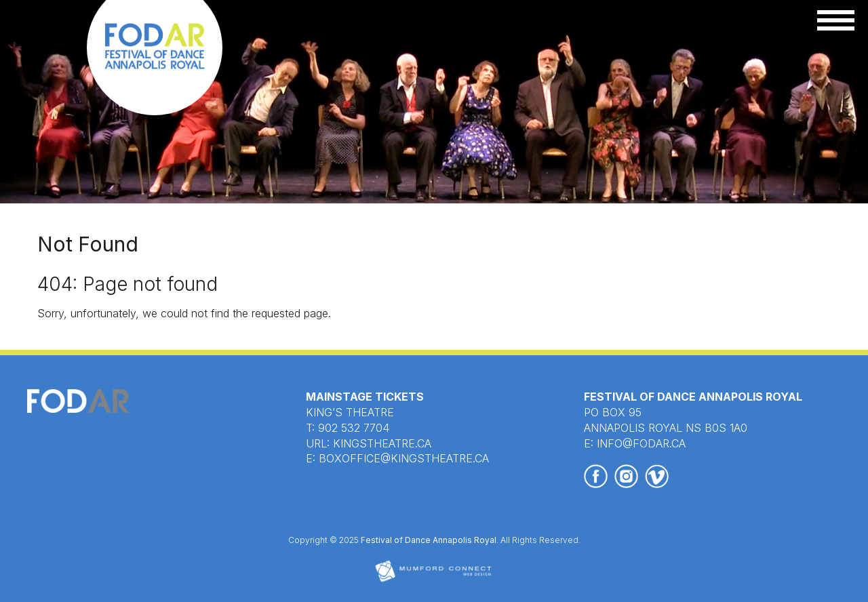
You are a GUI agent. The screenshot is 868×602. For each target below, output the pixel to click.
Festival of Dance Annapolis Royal (429, 540)
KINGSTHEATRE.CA (382, 443)
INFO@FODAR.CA (641, 443)
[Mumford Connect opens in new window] (434, 581)
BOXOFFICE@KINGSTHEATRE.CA (404, 458)
